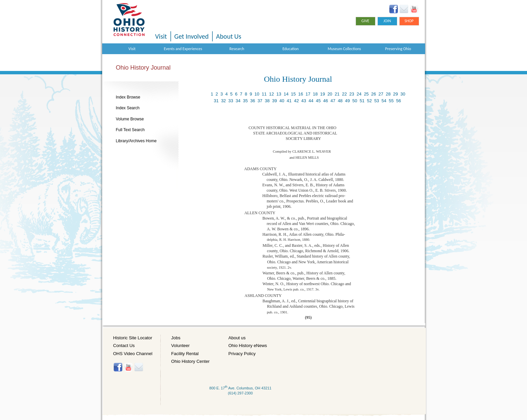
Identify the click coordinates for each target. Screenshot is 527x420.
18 (315, 94)
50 (355, 101)
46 (325, 101)
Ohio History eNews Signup (404, 9)
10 (257, 94)
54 (384, 101)
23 (352, 94)
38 (267, 101)
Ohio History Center (190, 361)
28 (388, 94)
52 (369, 101)
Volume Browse (130, 119)
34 (238, 101)
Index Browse (128, 97)
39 (275, 101)
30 (403, 94)
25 (366, 94)
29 (395, 94)
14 (286, 94)
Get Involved (192, 36)
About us (237, 338)
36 (252, 101)
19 (322, 94)
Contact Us (124, 346)
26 (373, 94)
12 (272, 94)
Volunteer (180, 346)
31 (216, 101)
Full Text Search (130, 130)
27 (381, 94)
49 (348, 101)
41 (289, 101)
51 (362, 101)
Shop (409, 21)
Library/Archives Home (136, 141)
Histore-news (139, 367)
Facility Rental (185, 354)
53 (376, 101)
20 (330, 94)
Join (387, 21)
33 (231, 101)
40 (282, 101)
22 (344, 94)
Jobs (176, 338)
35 (245, 101)
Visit (161, 36)
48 (340, 101)
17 (308, 94)
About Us (229, 36)
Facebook (394, 9)
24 (359, 94)
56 (399, 101)
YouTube (414, 9)
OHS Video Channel (133, 354)
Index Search (128, 108)
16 (300, 94)
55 (391, 101)
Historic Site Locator (133, 338)
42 (296, 101)
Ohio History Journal (143, 68)
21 (337, 94)
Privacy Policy (242, 354)
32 (224, 101)
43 (303, 101)
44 (311, 101)
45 (318, 101)
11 (264, 94)
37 (260, 101)
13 (279, 94)
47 (333, 101)
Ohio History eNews (248, 346)
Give (365, 21)
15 (293, 94)
